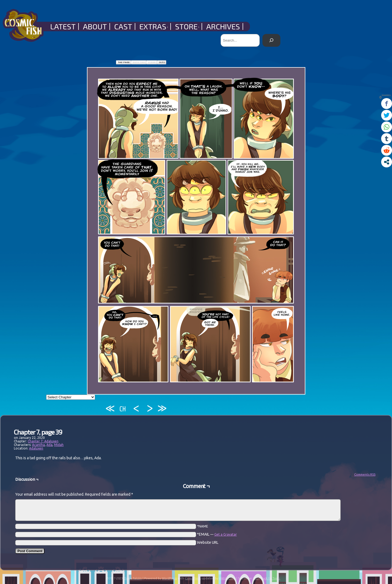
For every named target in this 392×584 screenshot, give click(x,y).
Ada (49, 445)
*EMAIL (217, 534)
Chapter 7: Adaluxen (43, 441)
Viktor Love (227, 578)
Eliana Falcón (133, 578)
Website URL (208, 542)
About (95, 26)
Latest (63, 26)
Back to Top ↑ (271, 578)
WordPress (169, 578)
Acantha (38, 445)
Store (187, 26)
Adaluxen (36, 448)
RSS (256, 578)
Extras (154, 26)
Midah (59, 445)
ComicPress (193, 578)
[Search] (271, 40)
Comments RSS (365, 474)
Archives (223, 26)
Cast (123, 26)
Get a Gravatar (226, 534)
